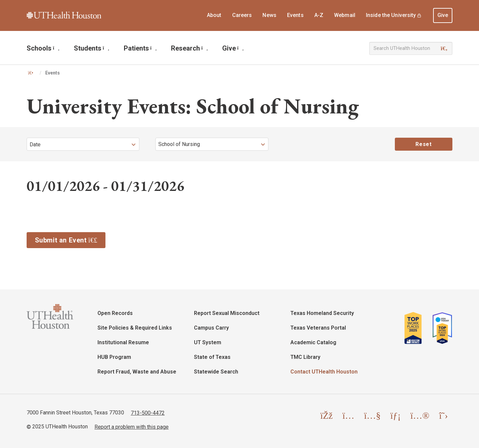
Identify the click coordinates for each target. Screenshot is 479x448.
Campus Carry (211, 328)
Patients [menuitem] (140, 48)
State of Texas (212, 357)
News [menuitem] (269, 15)
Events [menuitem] (295, 15)
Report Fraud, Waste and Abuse (137, 372)
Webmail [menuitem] (345, 15)
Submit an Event (70, 239)
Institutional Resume (123, 342)
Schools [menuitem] (43, 48)
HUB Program (114, 357)
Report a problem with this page (132, 427)
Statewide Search (216, 372)
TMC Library (305, 357)
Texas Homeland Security (322, 313)
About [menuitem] (214, 15)
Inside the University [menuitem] (391, 15)
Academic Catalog (313, 342)
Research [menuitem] (189, 48)
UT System (208, 342)
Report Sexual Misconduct (227, 313)
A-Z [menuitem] (319, 15)
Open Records (115, 313)
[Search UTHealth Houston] (411, 48)
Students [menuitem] (92, 48)
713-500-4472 (148, 413)
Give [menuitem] (443, 15)
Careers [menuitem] (242, 15)
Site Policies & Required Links (135, 328)
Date (35, 145)
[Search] (444, 49)
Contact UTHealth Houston (324, 372)
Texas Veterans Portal (318, 328)
